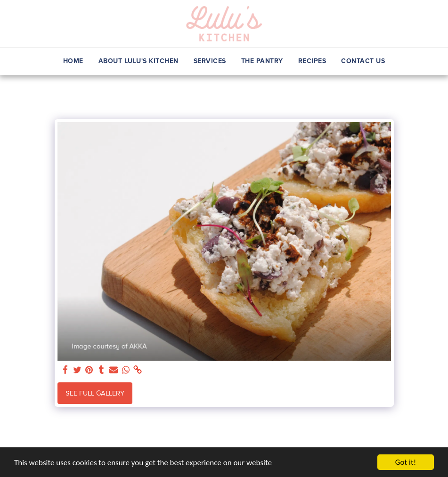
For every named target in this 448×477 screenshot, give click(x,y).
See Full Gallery (95, 393)
